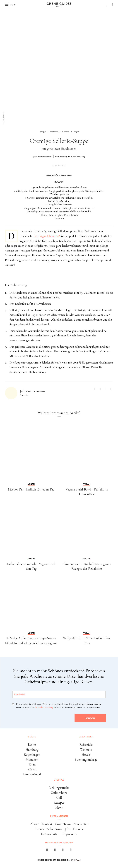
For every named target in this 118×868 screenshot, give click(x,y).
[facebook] (47, 851)
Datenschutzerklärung (44, 707)
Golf (59, 798)
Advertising (54, 829)
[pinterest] (63, 851)
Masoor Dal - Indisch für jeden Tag (31, 489)
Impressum (70, 834)
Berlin (32, 745)
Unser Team (63, 824)
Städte (32, 737)
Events (40, 829)
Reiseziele (86, 745)
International (32, 774)
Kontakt (47, 824)
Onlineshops (59, 793)
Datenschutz (49, 834)
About (35, 824)
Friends (78, 829)
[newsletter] (71, 851)
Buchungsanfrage (86, 760)
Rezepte (59, 802)
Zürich (32, 769)
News (59, 807)
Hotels (86, 755)
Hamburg (32, 750)
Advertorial (59, 166)
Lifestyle (59, 780)
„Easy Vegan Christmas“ (46, 236)
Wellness (86, 750)
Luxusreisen (86, 737)
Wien (32, 765)
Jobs (67, 829)
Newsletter (81, 824)
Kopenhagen (32, 755)
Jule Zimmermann (42, 157)
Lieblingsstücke (59, 788)
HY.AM (77, 860)
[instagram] (55, 851)
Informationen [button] (59, 816)
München (32, 760)
